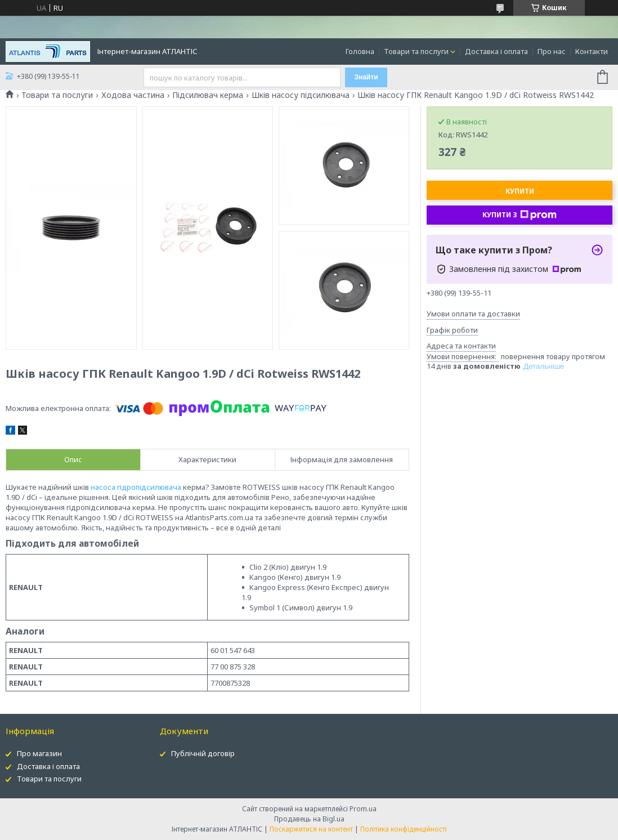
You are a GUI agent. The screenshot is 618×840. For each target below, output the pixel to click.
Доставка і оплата (496, 51)
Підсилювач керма (208, 95)
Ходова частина (133, 95)
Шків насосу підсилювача (301, 95)
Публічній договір (203, 753)
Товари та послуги (416, 51)
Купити (520, 191)
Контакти (592, 51)
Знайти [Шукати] (366, 77)
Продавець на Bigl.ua (309, 819)
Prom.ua (363, 809)
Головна (360, 51)
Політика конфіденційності (404, 829)
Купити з (520, 215)
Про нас (552, 51)
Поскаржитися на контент (311, 829)
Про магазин (39, 753)
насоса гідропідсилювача (136, 487)
